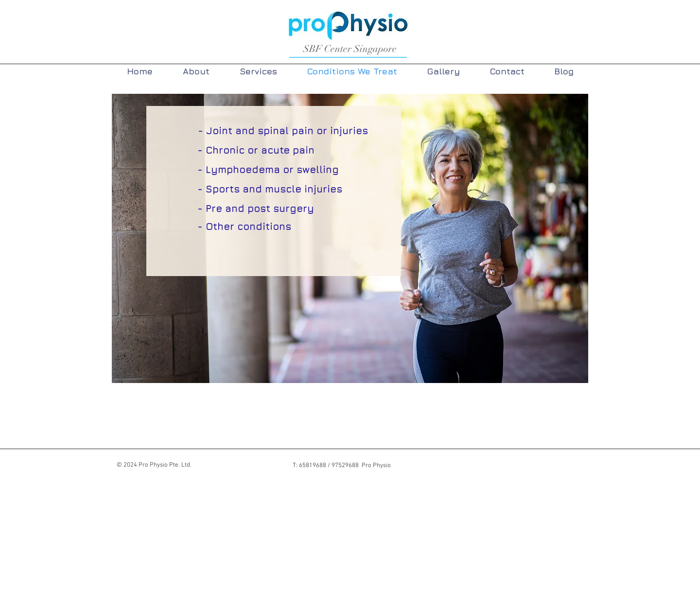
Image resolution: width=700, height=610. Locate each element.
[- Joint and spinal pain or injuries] (283, 131)
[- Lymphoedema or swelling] (268, 170)
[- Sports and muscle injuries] (270, 189)
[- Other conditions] (244, 226)
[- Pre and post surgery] (256, 209)
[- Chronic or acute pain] (256, 150)
